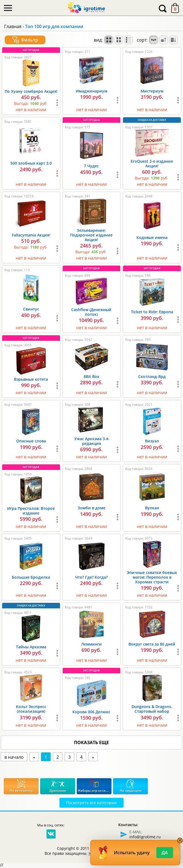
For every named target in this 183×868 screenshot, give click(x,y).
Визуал (152, 441)
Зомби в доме (91, 508)
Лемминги (91, 644)
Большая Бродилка (31, 577)
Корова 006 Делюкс (91, 712)
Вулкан (152, 508)
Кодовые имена (152, 237)
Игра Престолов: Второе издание (31, 511)
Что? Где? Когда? (91, 577)
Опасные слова (31, 441)
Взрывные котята (31, 379)
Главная (13, 26)
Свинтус (31, 309)
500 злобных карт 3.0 (31, 163)
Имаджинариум (91, 91)
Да (165, 853)
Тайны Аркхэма (31, 647)
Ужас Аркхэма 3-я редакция (91, 441)
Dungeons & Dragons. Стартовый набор (152, 709)
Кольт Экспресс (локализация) (31, 709)
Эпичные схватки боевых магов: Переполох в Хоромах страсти (152, 577)
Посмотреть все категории (91, 803)
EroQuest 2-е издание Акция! (152, 164)
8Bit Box (91, 376)
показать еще (91, 742)
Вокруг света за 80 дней (152, 644)
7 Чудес (91, 166)
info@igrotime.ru (145, 837)
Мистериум (152, 91)
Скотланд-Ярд (152, 376)
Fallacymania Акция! (31, 235)
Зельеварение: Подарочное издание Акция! (91, 235)
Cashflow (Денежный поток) (91, 312)
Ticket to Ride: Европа (152, 312)
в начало (14, 757)
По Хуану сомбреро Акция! (31, 91)
